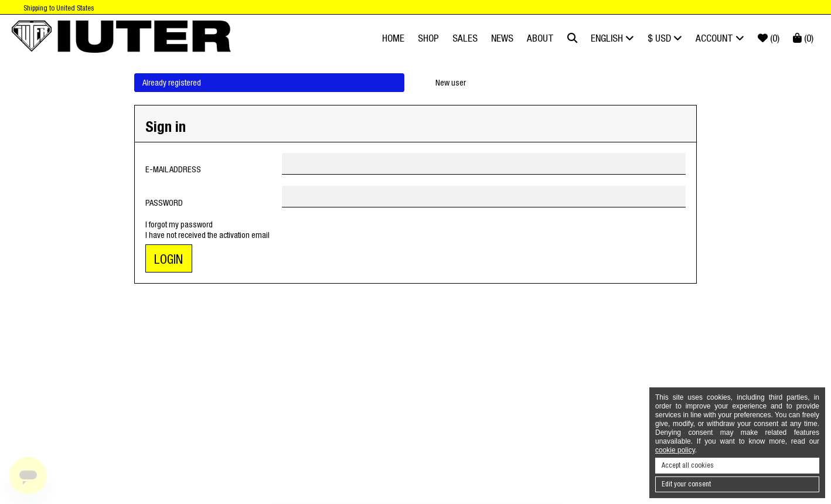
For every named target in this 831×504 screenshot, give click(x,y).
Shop (428, 38)
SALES (465, 38)
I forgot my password (179, 224)
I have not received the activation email (207, 235)
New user (451, 83)
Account (720, 38)
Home (393, 38)
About (540, 38)
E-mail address (173, 169)
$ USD (665, 38)
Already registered (172, 83)
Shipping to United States (59, 8)
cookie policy (675, 450)
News (502, 38)
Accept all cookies (688, 465)
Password (164, 203)
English (612, 38)
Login (168, 259)
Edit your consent (686, 484)
